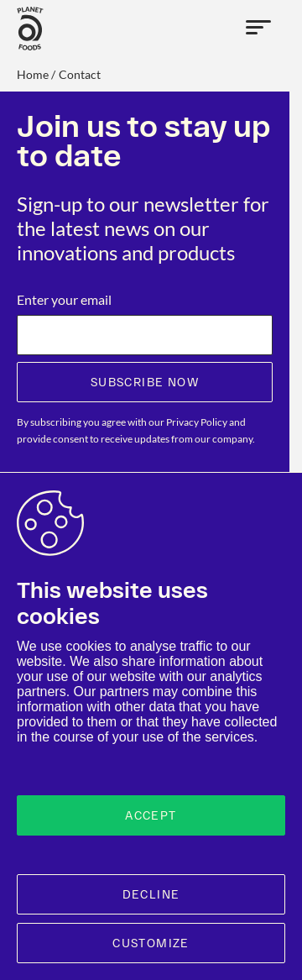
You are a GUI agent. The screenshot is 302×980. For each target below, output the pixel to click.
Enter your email (64, 299)
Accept (151, 815)
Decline (151, 894)
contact (80, 74)
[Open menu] (259, 29)
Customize (151, 943)
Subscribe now (145, 382)
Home (33, 74)
